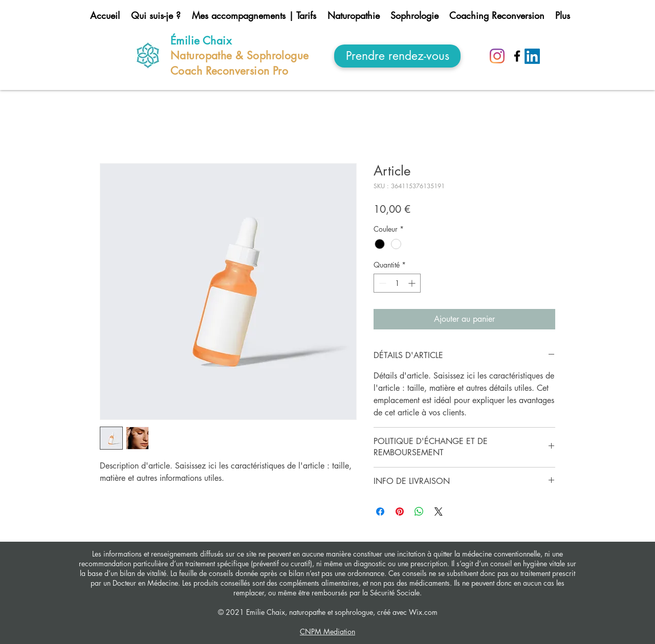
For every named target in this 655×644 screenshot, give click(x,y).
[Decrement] (381, 283)
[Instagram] (497, 56)
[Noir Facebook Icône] (517, 56)
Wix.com (422, 612)
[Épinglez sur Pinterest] (400, 512)
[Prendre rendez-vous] (397, 56)
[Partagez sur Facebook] (380, 512)
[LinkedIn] (532, 56)
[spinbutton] (397, 283)
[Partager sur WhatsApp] (419, 512)
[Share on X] (439, 512)
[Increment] (413, 283)
